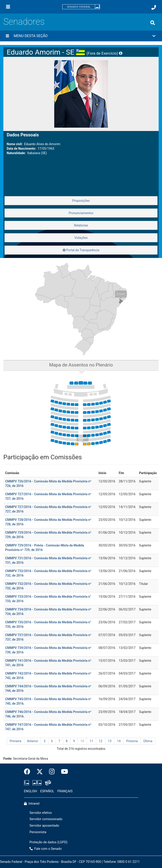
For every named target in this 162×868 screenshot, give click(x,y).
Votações (81, 238)
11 (91, 741)
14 (119, 741)
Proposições (81, 201)
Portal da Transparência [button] (81, 250)
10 (82, 741)
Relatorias (81, 225)
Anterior (32, 741)
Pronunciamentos (81, 213)
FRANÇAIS (65, 791)
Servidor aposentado (44, 826)
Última (148, 741)
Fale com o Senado (46, 849)
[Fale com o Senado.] (154, 7)
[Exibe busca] (153, 23)
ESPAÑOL (47, 791)
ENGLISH (31, 791)
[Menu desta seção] (7, 36)
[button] (81, 36)
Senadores (24, 22)
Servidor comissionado (46, 819)
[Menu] (8, 7)
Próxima (132, 741)
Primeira (15, 741)
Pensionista (38, 832)
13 (110, 741)
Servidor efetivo (41, 813)
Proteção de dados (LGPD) (49, 842)
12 (101, 741)
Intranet (32, 804)
